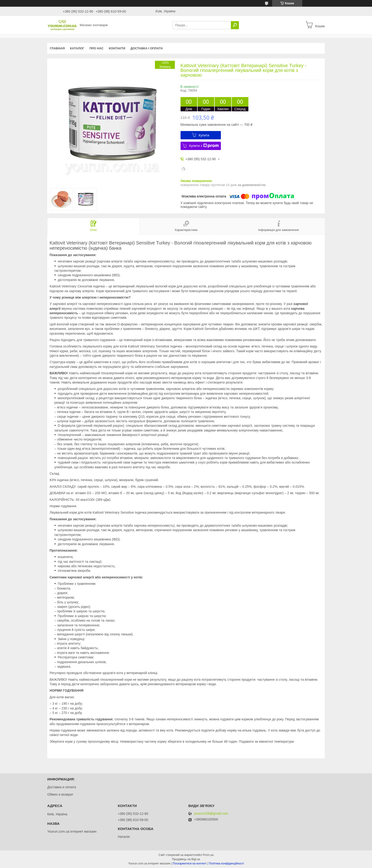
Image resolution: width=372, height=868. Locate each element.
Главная (57, 48)
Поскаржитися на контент (190, 863)
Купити (204, 135)
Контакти (117, 48)
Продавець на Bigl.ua (186, 859)
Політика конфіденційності (226, 863)
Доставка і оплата (147, 48)
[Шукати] (235, 25)
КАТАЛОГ (77, 48)
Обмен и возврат (60, 794)
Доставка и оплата (62, 787)
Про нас (96, 48)
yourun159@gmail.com (211, 814)
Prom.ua (208, 855)
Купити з (204, 146)
